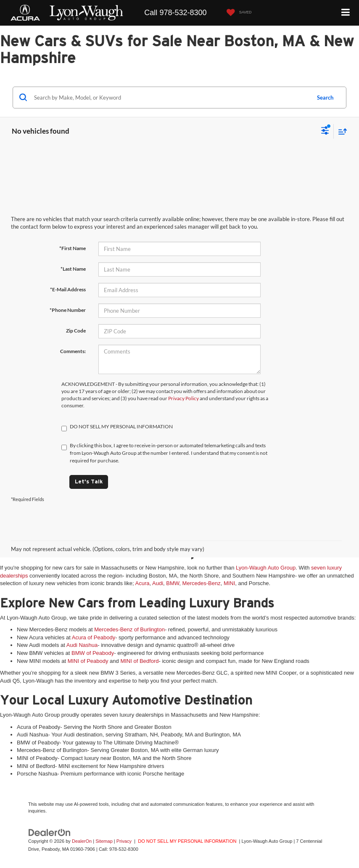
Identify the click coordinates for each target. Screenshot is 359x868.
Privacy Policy (183, 398)
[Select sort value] (341, 131)
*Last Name (73, 269)
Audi (158, 583)
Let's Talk (89, 481)
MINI (229, 583)
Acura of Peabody (94, 637)
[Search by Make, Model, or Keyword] (171, 98)
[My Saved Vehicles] (237, 13)
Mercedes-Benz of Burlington (129, 629)
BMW (173, 583)
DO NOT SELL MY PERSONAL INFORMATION (187, 841)
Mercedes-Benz (202, 583)
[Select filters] (325, 132)
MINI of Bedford (139, 661)
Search (325, 98)
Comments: (73, 351)
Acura (143, 583)
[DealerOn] (50, 832)
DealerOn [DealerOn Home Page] (82, 841)
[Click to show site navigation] (346, 13)
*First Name (73, 248)
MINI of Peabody (88, 661)
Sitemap (104, 841)
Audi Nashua (82, 645)
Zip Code (76, 331)
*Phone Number (68, 310)
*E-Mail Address (68, 289)
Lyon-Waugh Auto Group (266, 568)
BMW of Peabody (93, 653)
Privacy (124, 841)
